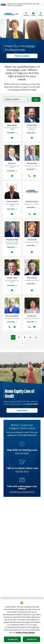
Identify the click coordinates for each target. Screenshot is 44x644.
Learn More (23, 410)
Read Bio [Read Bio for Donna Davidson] (12, 322)
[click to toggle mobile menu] (40, 14)
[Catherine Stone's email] (34, 214)
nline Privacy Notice (26, 632)
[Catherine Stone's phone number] (29, 214)
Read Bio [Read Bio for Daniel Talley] (12, 285)
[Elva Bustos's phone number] (29, 327)
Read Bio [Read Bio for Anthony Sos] (32, 133)
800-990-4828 (22, 453)
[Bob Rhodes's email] (34, 176)
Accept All (12, 639)
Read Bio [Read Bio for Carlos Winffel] (12, 209)
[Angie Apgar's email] (12, 138)
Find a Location (23, 56)
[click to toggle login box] (33, 14)
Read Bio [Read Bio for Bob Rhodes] (32, 169)
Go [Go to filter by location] (37, 99)
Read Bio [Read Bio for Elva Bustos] (32, 322)
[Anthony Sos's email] (32, 138)
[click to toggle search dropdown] (26, 14)
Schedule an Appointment (22, 492)
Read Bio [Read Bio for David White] (32, 284)
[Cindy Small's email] (32, 252)
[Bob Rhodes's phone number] (29, 176)
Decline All (31, 639)
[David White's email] (32, 290)
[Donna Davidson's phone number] (10, 327)
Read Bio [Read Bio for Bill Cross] (12, 171)
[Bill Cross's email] (12, 176)
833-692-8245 (22, 471)
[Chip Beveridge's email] (12, 252)
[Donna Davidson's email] (15, 327)
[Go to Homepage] (9, 14)
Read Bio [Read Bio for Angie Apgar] (12, 133)
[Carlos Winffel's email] (12, 214)
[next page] (22, 343)
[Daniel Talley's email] (12, 290)
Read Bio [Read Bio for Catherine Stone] (32, 207)
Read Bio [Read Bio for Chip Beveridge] (12, 247)
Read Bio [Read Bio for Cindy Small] (32, 245)
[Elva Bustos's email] (34, 327)
